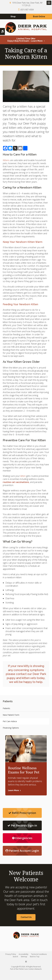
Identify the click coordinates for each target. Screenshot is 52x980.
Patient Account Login (22, 851)
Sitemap (24, 957)
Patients (6, 708)
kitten (23, 476)
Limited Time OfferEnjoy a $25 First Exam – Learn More (25, 40)
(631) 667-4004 (27, 10)
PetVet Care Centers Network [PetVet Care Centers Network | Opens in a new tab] (30, 969)
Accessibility (24, 954)
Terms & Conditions (39, 954)
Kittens (6, 160)
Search (15, 957)
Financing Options (11, 728)
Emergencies (22, 838)
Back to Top (35, 957)
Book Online (39, 17)
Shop (13, 17)
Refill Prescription (22, 813)
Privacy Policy (11, 954)
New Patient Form (11, 715)
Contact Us (26, 917)
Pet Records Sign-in (22, 825)
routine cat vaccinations (16, 482)
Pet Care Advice (10, 721)
